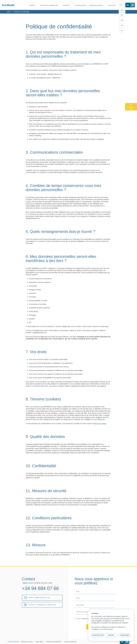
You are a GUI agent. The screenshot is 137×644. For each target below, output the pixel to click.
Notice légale (39, 642)
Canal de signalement (70, 642)
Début (9, 12)
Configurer (125, 635)
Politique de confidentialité (54, 642)
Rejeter (111, 635)
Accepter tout (98, 635)
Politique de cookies (99, 424)
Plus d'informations (107, 629)
